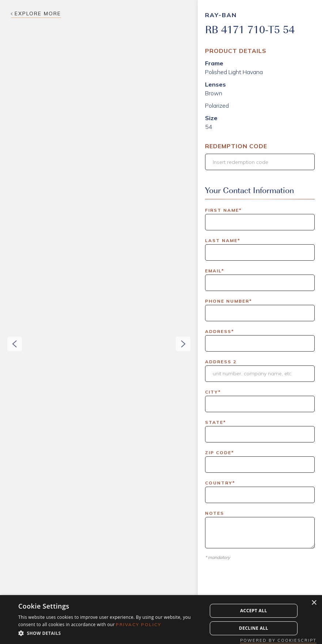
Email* (215, 271)
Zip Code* (220, 453)
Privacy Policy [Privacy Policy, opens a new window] (139, 624)
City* (213, 392)
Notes (215, 513)
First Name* (223, 210)
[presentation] (261, 589)
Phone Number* (229, 301)
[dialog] (161, 620)
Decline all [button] (254, 628)
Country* (220, 483)
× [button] (314, 603)
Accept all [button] (254, 611)
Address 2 (221, 362)
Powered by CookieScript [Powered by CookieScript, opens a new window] (278, 640)
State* (216, 422)
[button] (7, 322)
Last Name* (223, 240)
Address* (220, 331)
